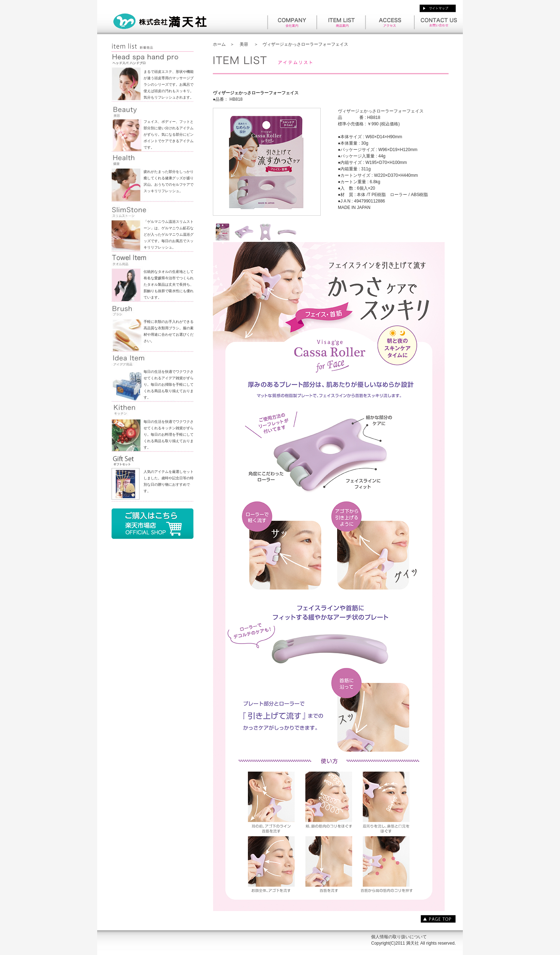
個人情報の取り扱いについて (399, 937)
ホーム (219, 44)
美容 (244, 44)
